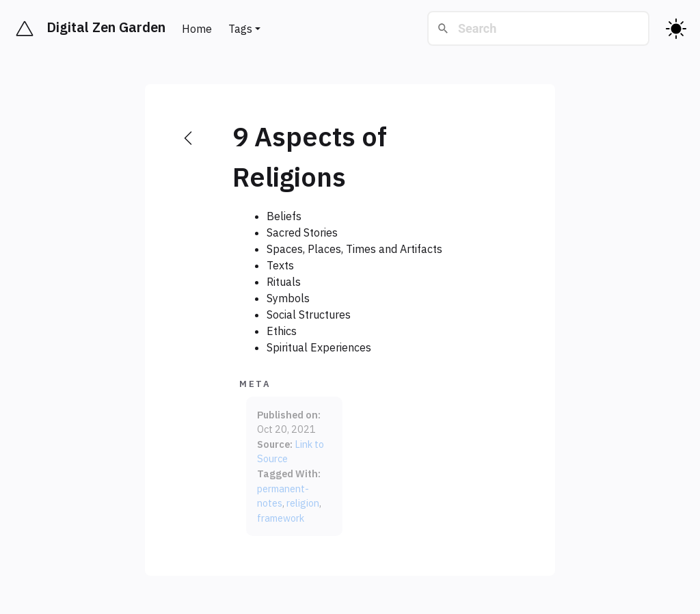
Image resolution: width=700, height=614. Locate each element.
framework (281, 518)
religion (303, 503)
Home (197, 29)
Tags (240, 29)
